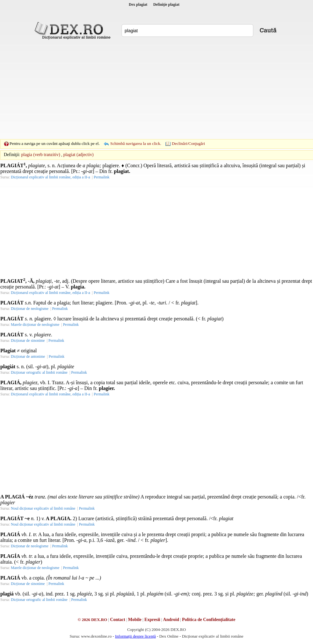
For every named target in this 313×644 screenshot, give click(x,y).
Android (171, 620)
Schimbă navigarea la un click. (136, 143)
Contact (117, 620)
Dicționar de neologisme (30, 309)
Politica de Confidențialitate (209, 620)
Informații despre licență (135, 636)
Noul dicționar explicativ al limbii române (43, 508)
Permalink (102, 177)
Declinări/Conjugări (188, 143)
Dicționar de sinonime (28, 341)
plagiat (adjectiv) (78, 155)
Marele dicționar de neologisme (35, 325)
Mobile (135, 620)
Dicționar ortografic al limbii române (39, 372)
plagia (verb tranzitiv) (41, 155)
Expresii (152, 620)
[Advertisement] (147, 89)
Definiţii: (12, 155)
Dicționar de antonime (28, 356)
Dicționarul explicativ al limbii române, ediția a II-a (51, 177)
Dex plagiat (138, 4)
